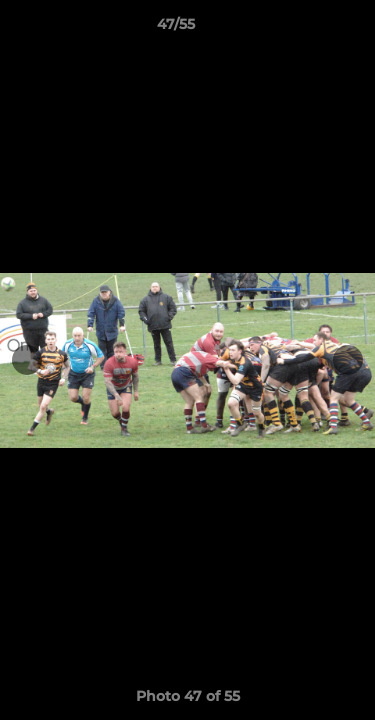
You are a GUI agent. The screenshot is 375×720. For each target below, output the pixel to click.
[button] (303, 29)
